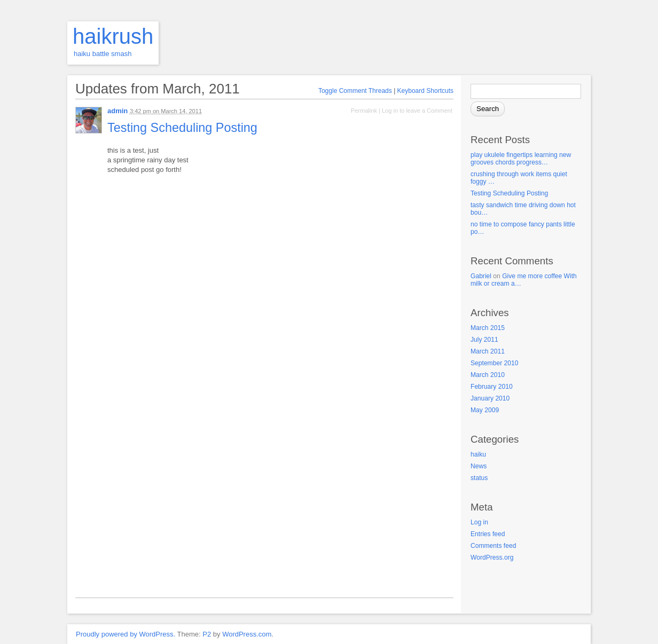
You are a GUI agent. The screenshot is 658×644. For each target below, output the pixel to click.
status (479, 478)
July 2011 (484, 340)
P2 (207, 634)
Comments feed (493, 546)
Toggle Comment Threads (355, 91)
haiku (478, 454)
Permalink (364, 111)
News (479, 466)
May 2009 (485, 410)
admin (117, 111)
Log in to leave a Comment (417, 111)
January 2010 (490, 398)
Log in (479, 522)
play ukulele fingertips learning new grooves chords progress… (521, 159)
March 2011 (488, 351)
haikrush (113, 36)
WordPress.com (247, 634)
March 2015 (488, 328)
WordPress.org (492, 557)
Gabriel (481, 276)
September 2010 (494, 363)
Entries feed (488, 534)
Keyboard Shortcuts (425, 91)
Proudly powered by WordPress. (126, 634)
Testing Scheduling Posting (509, 193)
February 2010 (492, 387)
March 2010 (488, 375)
